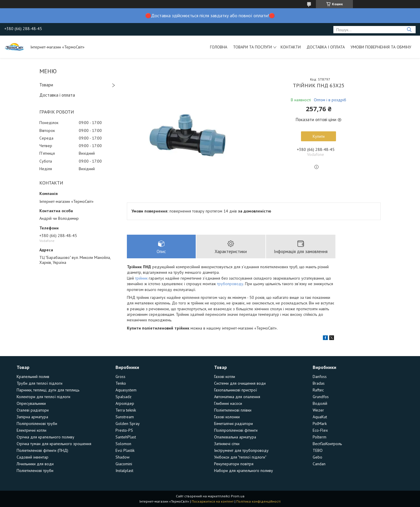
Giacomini (124, 464)
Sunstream (125, 417)
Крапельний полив (33, 377)
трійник (141, 278)
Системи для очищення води (240, 383)
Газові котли (225, 377)
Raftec (318, 390)
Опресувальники (31, 403)
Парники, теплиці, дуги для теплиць (48, 390)
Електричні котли (32, 430)
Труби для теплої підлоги (40, 383)
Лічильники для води (35, 464)
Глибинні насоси (228, 403)
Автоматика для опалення (237, 397)
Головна (219, 47)
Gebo (317, 457)
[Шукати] (409, 30)
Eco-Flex (320, 430)
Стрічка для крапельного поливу (45, 437)
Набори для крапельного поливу (244, 471)
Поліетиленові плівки (233, 410)
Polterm (320, 437)
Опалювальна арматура (235, 437)
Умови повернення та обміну (381, 47)
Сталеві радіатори (33, 410)
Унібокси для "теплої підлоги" (240, 457)
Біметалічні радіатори (233, 424)
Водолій (320, 403)
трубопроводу (230, 284)
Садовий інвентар (33, 457)
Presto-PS (124, 430)
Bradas (319, 383)
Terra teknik (126, 410)
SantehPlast (126, 437)
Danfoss (320, 377)
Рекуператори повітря (234, 464)
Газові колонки (227, 417)
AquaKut (320, 417)
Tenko (121, 383)
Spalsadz (124, 397)
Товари (46, 85)
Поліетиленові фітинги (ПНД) (42, 450)
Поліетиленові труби (35, 471)
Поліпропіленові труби (37, 424)
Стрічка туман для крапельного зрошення (54, 444)
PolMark (320, 424)
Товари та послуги (252, 47)
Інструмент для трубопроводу (241, 450)
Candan (319, 464)
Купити (319, 136)
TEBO (318, 450)
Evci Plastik (125, 450)
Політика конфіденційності (258, 501)
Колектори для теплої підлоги (43, 397)
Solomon (123, 444)
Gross (120, 377)
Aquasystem (126, 390)
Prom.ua (238, 496)
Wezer (318, 410)
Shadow (123, 457)
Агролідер (125, 403)
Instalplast (124, 471)
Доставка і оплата (326, 47)
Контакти (291, 47)
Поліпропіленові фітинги (236, 430)
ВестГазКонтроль (327, 444)
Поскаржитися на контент (213, 501)
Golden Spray (128, 424)
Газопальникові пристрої (236, 390)
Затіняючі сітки (227, 444)
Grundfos (321, 397)
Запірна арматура (32, 417)
